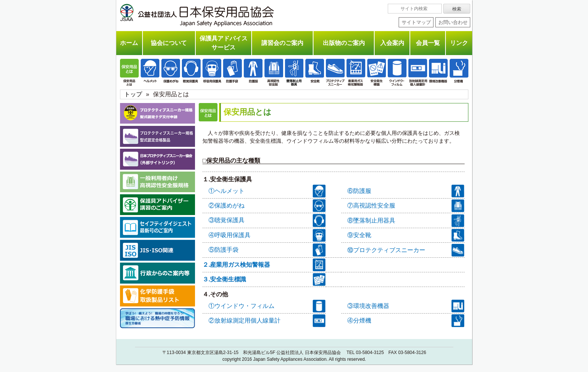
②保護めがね (267, 206)
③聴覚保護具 (267, 220)
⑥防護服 (406, 191)
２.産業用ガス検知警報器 (264, 265)
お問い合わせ (453, 22)
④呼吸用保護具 (267, 235)
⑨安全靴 (406, 235)
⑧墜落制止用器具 (406, 221)
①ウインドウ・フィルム (267, 306)
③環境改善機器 (406, 306)
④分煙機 (406, 321)
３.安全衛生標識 (264, 279)
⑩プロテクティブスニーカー (406, 250)
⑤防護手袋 (267, 250)
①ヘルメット (267, 191)
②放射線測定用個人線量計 (267, 321)
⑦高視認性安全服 (406, 206)
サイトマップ (416, 22)
